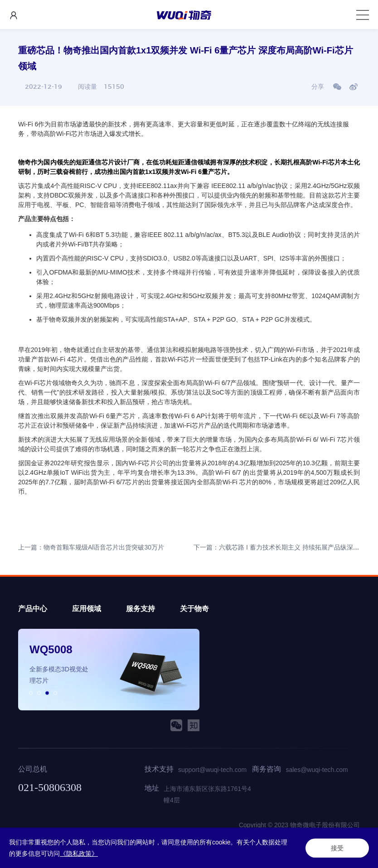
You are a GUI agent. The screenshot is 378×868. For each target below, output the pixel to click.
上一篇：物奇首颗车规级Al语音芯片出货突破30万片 (91, 547)
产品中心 (33, 609)
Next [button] (195, 670)
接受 (337, 848)
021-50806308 (50, 787)
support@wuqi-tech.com (212, 770)
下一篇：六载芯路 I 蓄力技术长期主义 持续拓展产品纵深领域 (280, 547)
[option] (109, 670)
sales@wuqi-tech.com (317, 770)
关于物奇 (194, 609)
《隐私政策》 (79, 854)
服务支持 (141, 609)
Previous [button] (23, 670)
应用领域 (87, 609)
